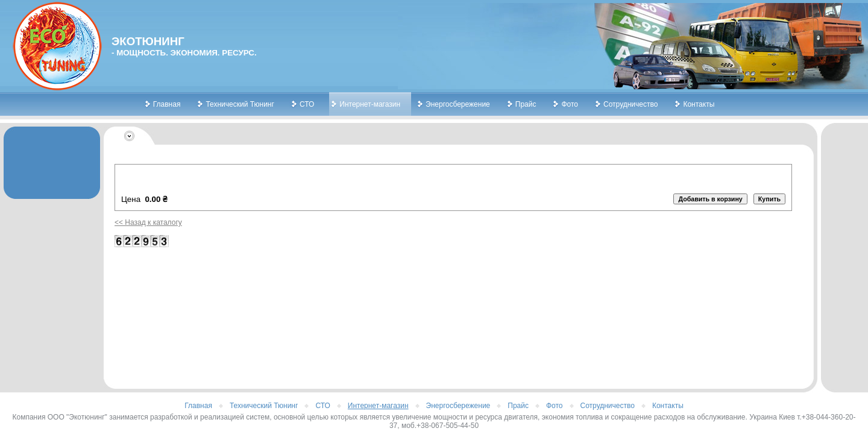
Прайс (526, 104)
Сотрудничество (631, 104)
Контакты (699, 104)
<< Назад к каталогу (148, 222)
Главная (167, 104)
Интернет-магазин (370, 104)
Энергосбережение (458, 104)
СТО (307, 104)
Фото (570, 104)
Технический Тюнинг (240, 104)
